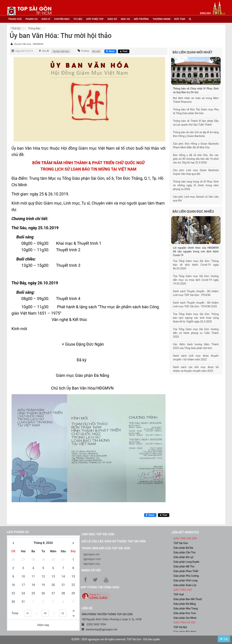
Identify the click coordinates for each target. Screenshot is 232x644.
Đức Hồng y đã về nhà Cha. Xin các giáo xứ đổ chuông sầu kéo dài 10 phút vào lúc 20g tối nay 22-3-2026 (196, 159)
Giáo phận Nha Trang (186, 609)
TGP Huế (179, 594)
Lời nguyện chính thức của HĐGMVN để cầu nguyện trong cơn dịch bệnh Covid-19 (196, 251)
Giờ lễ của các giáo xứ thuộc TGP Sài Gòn (114, 541)
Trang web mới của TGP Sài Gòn (106, 548)
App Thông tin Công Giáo (100, 587)
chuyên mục (62, 19)
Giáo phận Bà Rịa (183, 548)
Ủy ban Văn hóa (61, 52)
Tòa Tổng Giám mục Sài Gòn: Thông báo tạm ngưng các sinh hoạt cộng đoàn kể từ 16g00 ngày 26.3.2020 (196, 318)
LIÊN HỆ (87, 608)
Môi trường (141, 19)
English (205, 13)
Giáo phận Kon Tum (185, 613)
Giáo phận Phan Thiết (186, 571)
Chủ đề (46, 51)
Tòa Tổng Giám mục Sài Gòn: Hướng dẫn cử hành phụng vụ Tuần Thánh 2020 (196, 333)
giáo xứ (112, 19)
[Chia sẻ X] (124, 51)
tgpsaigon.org (91, 564)
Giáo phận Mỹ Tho (184, 566)
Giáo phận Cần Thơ (184, 552)
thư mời (96, 52)
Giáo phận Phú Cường (186, 576)
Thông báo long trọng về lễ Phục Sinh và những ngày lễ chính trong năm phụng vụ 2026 (196, 185)
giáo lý (46, 19)
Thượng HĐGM (162, 19)
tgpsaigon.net (91, 554)
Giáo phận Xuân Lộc (185, 585)
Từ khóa (85, 51)
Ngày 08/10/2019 (24, 51)
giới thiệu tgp (95, 19)
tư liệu (78, 19)
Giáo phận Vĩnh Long (185, 580)
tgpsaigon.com (92, 559)
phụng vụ (32, 19)
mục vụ (126, 19)
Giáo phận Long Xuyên (186, 562)
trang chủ (15, 19)
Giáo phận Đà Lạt (183, 557)
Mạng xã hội (91, 570)
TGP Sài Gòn (181, 543)
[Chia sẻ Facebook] (110, 51)
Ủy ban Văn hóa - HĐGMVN (29, 44)
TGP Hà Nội (180, 627)
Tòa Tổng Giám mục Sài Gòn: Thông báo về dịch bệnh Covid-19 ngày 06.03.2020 (196, 265)
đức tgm (180, 19)
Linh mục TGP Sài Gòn (98, 534)
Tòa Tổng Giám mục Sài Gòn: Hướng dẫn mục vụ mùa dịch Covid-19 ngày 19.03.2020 (196, 280)
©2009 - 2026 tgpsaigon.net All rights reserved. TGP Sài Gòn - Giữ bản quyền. (116, 639)
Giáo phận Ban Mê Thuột (188, 599)
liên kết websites (185, 532)
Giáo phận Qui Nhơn (185, 618)
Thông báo (34, 28)
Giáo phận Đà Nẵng (185, 604)
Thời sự (16, 28)
